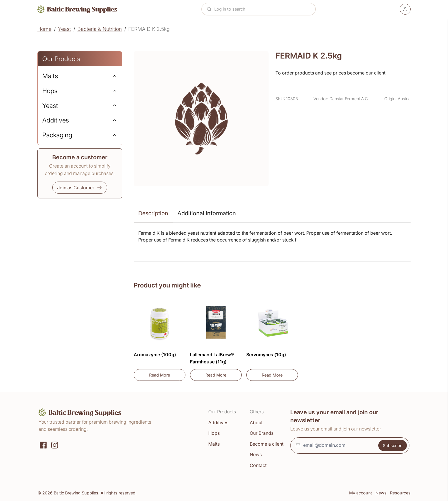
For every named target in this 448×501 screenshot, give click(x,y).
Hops (214, 433)
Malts (214, 444)
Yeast (64, 29)
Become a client (267, 444)
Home (44, 29)
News (256, 454)
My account (361, 493)
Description (153, 213)
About (256, 422)
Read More (167, 377)
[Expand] (115, 76)
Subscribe (393, 445)
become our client (366, 73)
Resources (400, 493)
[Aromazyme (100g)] (160, 323)
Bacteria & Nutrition (100, 29)
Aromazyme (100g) (155, 355)
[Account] (405, 9)
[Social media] (43, 444)
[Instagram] (55, 444)
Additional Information (207, 213)
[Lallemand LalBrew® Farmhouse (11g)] (216, 323)
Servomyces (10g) (266, 355)
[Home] (77, 9)
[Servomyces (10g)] (272, 323)
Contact (258, 465)
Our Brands (262, 433)
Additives (218, 422)
